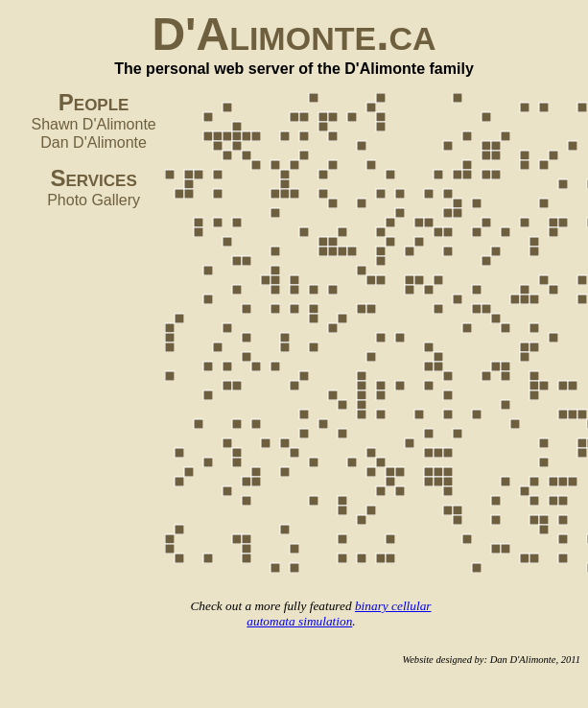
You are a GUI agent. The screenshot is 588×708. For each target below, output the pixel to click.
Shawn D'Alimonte (94, 124)
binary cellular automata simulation (339, 614)
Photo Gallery (94, 200)
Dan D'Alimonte (94, 142)
